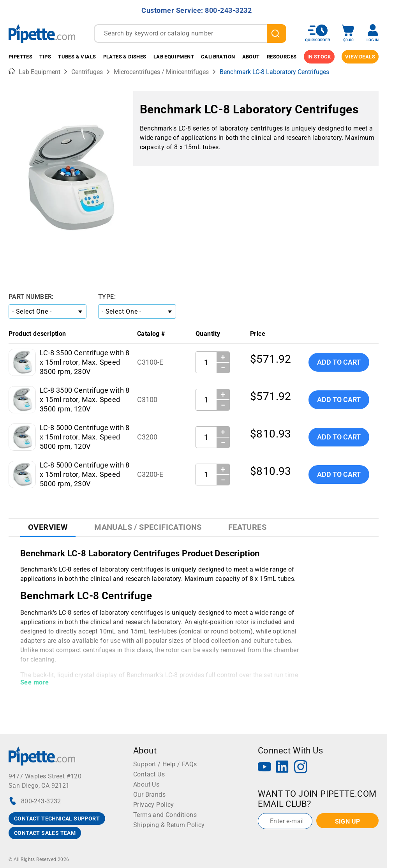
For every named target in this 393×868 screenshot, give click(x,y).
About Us (146, 784)
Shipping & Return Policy (169, 825)
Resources (282, 57)
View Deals (360, 57)
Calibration (218, 57)
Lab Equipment (174, 57)
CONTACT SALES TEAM (45, 833)
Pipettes (20, 57)
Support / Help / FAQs (165, 764)
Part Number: (31, 297)
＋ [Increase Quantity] (223, 357)
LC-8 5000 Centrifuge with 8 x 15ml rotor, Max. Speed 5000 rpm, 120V (85, 437)
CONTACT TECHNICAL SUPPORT (57, 819)
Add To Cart (339, 362)
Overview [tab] (48, 527)
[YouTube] (264, 768)
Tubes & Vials (77, 57)
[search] (277, 34)
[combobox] (190, 34)
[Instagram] (301, 768)
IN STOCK (319, 57)
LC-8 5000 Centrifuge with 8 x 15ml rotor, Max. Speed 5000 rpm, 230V (85, 474)
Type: (107, 297)
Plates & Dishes (125, 57)
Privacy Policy (154, 805)
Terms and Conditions (165, 815)
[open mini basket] (348, 33)
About (251, 57)
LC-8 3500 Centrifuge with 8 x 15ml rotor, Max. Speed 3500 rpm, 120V (85, 400)
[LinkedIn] (282, 768)
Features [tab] (247, 527)
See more (34, 682)
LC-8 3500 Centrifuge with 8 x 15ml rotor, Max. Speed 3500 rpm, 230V (85, 362)
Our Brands (149, 795)
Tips (45, 57)
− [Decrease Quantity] (223, 368)
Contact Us (149, 774)
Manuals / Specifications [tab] (148, 527)
